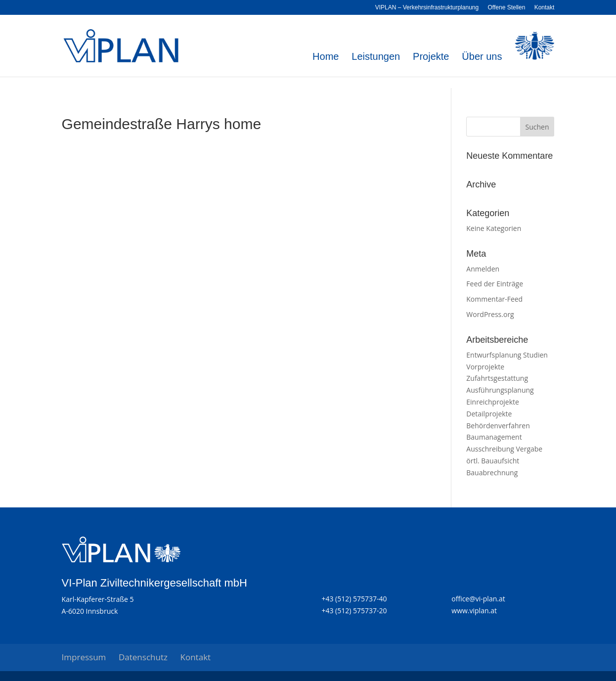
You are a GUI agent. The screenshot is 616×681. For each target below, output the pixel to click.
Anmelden (483, 269)
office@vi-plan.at (478, 599)
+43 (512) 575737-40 (354, 599)
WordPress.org (490, 314)
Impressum (84, 657)
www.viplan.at (474, 611)
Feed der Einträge (495, 284)
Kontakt (545, 8)
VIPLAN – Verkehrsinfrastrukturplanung (427, 8)
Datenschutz (143, 657)
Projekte (431, 57)
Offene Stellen (507, 8)
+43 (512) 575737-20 (354, 611)
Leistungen (376, 57)
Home (326, 57)
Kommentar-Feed (494, 299)
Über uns (482, 57)
